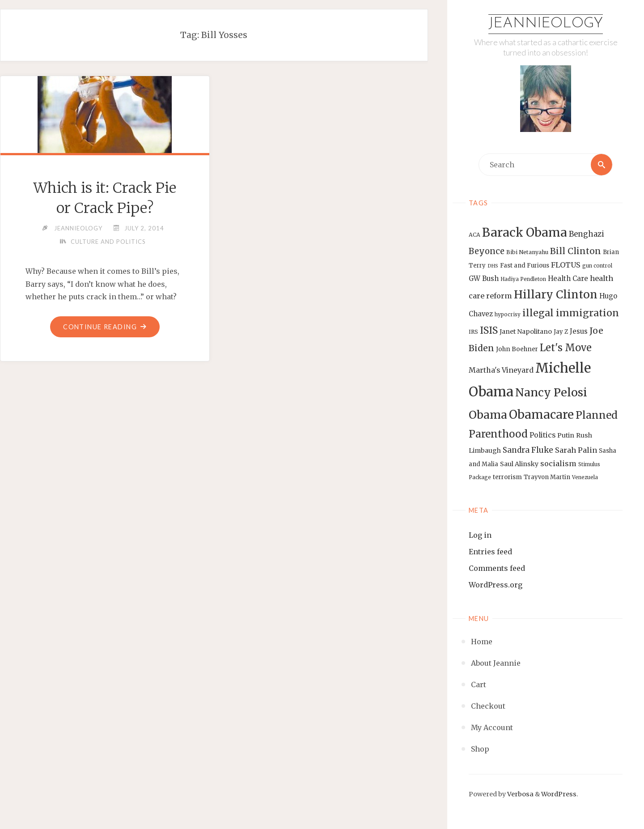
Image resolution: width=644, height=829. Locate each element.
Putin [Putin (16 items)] (566, 435)
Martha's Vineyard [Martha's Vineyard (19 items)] (501, 370)
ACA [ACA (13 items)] (475, 235)
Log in (480, 535)
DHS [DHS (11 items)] (493, 266)
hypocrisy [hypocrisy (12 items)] (508, 315)
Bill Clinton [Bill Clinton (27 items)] (576, 251)
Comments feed (497, 568)
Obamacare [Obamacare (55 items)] (541, 414)
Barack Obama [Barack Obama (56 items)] (525, 232)
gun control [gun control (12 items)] (597, 266)
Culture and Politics (108, 242)
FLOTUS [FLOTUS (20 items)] (566, 265)
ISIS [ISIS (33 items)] (489, 330)
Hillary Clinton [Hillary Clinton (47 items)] (556, 295)
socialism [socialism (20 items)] (558, 463)
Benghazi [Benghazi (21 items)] (587, 234)
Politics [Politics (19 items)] (542, 435)
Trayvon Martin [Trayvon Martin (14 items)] (547, 477)
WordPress (559, 794)
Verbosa (520, 794)
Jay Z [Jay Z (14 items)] (561, 332)
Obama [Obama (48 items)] (488, 415)
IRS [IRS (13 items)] (473, 332)
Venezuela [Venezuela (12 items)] (585, 477)
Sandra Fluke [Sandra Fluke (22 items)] (528, 450)
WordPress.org (496, 585)
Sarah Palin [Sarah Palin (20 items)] (576, 450)
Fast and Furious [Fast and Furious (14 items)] (525, 266)
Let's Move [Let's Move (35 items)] (566, 348)
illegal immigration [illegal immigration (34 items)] (571, 313)
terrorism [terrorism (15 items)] (507, 477)
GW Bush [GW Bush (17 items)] (484, 278)
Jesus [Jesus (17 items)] (579, 331)
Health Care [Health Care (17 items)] (568, 278)
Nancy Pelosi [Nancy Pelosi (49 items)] (551, 392)
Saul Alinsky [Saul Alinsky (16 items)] (519, 464)
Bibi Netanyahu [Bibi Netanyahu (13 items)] (527, 252)
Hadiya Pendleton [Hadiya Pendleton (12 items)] (523, 279)
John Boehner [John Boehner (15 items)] (517, 349)
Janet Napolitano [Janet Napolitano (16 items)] (526, 332)
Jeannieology (546, 24)
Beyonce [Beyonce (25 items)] (487, 251)
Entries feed (490, 552)
